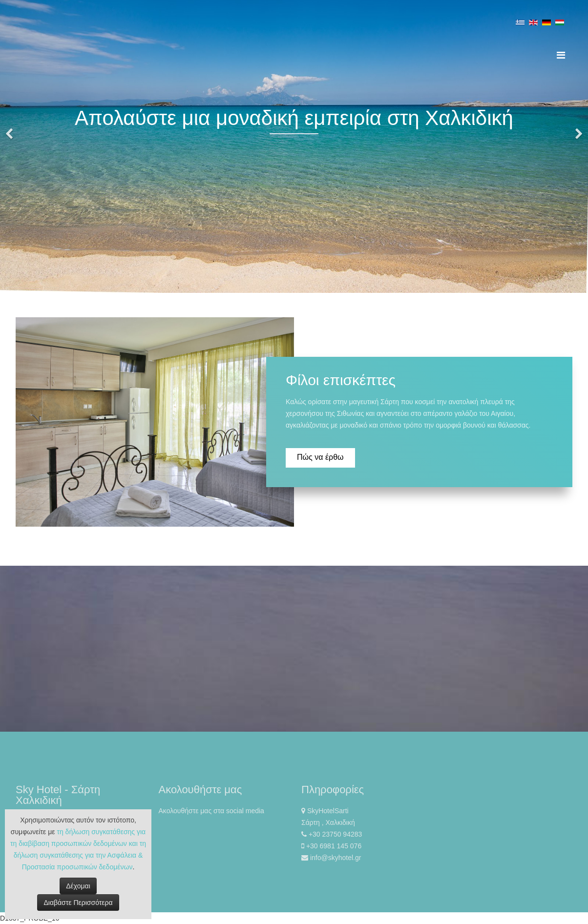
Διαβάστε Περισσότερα (78, 903)
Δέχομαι (78, 886)
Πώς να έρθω (320, 457)
